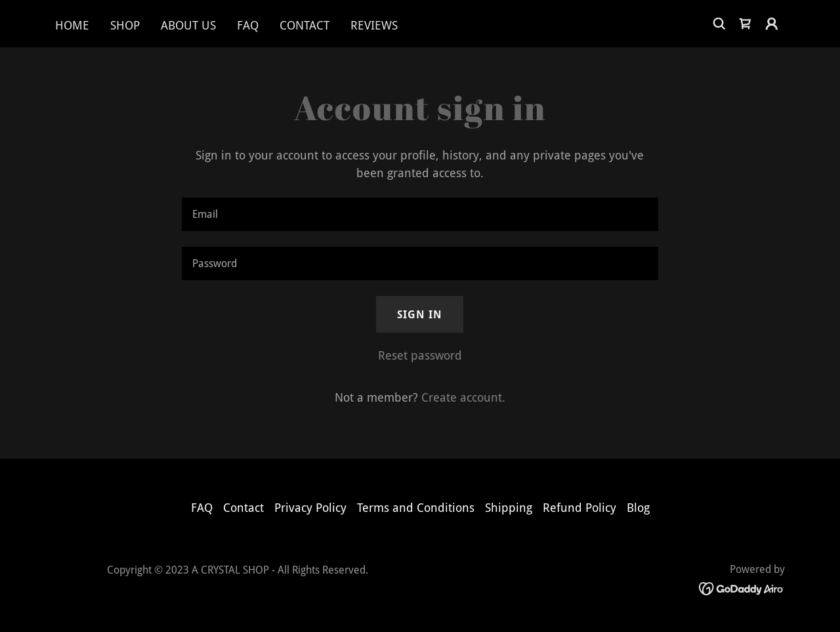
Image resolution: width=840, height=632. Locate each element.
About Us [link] (188, 25)
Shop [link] (125, 25)
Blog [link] (638, 508)
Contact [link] (304, 25)
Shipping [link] (509, 508)
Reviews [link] (374, 25)
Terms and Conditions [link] (416, 508)
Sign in (420, 315)
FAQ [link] (248, 25)
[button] (772, 24)
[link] (745, 24)
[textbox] (420, 214)
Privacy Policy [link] (310, 508)
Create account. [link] (463, 397)
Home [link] (72, 25)
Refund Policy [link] (579, 508)
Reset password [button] (420, 355)
